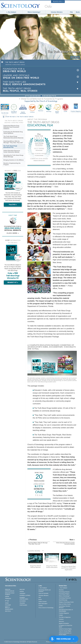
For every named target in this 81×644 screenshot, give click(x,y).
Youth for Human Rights (65, 631)
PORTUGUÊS (23, 605)
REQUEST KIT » (13, 282)
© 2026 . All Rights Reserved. (21, 642)
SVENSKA (22, 593)
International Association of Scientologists (66, 610)
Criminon (32, 108)
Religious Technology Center (66, 602)
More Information (43, 604)
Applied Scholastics (23, 109)
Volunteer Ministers (57, 12)
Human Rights (57, 108)
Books (78, 12)
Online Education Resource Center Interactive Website (12, 151)
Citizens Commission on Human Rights (65, 634)
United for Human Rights (65, 629)
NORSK (22, 591)
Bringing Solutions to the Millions (14, 160)
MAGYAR (22, 589)
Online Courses (43, 602)
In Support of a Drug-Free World (65, 626)
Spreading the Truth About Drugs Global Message (13, 156)
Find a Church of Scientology (46, 608)
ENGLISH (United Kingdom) (10, 594)
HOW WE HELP (11, 117)
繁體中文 (7, 607)
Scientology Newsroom (65, 598)
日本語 (7, 603)
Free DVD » (13, 205)
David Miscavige (63, 600)
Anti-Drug (49, 108)
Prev (28, 96)
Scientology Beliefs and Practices (45, 591)
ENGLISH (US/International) (10, 590)
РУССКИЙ (8, 605)
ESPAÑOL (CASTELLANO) (24, 598)
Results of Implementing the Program (12, 164)
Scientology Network (64, 592)
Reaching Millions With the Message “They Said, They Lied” (13, 142)
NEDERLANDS (9, 609)
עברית (7, 601)
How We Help (5, 113)
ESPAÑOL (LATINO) (25, 595)
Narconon (41, 107)
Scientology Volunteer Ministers (64, 607)
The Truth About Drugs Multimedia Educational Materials (13, 137)
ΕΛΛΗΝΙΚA (23, 601)
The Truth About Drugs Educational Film (10, 147)
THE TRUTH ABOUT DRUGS (25, 117)
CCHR (65, 108)
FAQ (71, 12)
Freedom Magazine (64, 613)
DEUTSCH (8, 611)
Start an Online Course (65, 604)
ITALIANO (22, 603)
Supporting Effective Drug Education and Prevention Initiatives (11, 127)
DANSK (7, 596)
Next (53, 96)
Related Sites (58, 2)
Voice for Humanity (43, 593)
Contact (41, 606)
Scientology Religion (64, 594)
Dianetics (61, 590)
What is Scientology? (34, 12)
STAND (61, 615)
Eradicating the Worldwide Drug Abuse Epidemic (13, 133)
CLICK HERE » (13, 233)
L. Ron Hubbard (11, 12)
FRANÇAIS (8, 598)
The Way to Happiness (14, 108)
